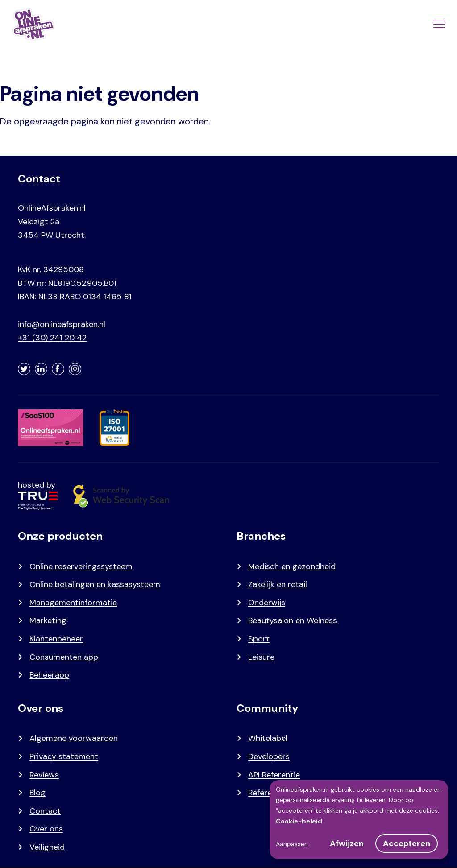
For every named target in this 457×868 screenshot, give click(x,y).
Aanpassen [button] (292, 844)
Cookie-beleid (299, 821)
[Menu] (438, 25)
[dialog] (359, 820)
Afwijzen (347, 843)
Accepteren (407, 843)
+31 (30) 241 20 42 (52, 338)
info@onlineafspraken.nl (62, 324)
